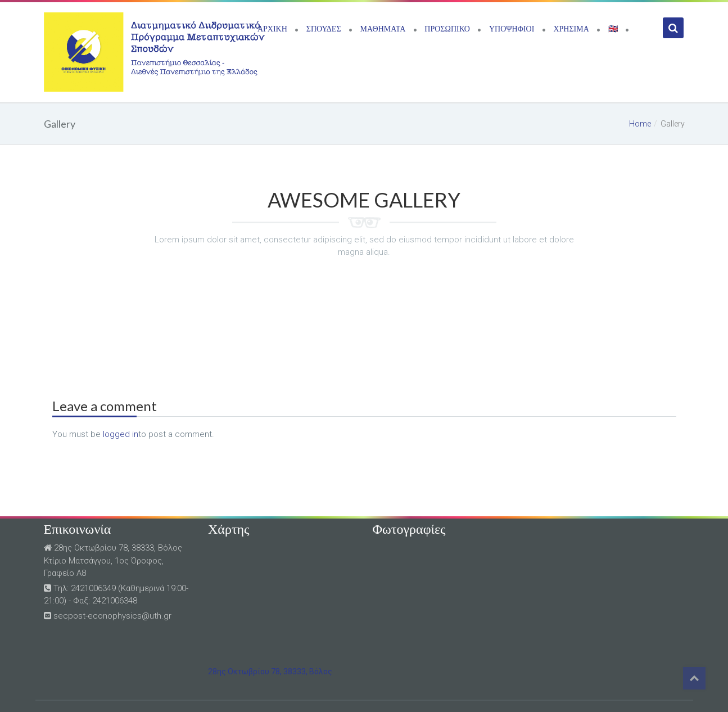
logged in (121, 434)
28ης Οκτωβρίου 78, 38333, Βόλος (270, 672)
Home (640, 124)
